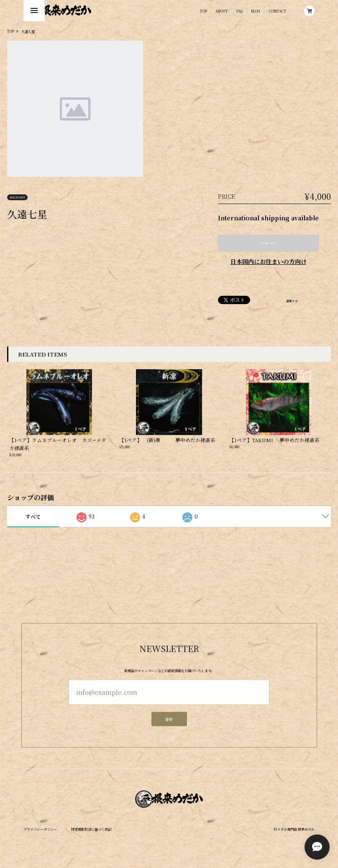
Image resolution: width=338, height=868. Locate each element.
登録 (169, 722)
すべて (33, 516)
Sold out (268, 243)
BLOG (256, 11)
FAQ (239, 11)
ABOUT (222, 11)
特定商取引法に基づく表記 (91, 829)
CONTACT (278, 11)
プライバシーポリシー (40, 829)
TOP (204, 11)
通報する (292, 301)
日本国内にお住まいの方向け (269, 261)
